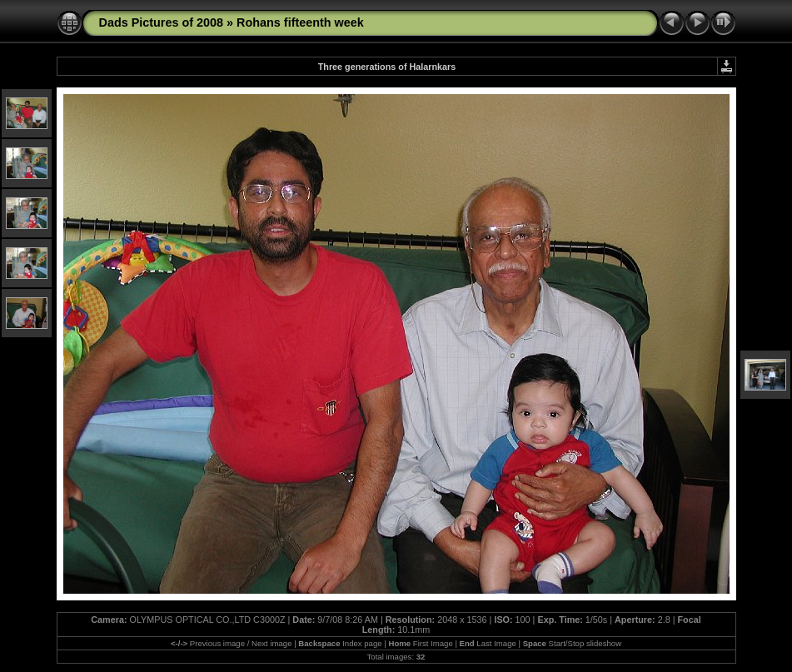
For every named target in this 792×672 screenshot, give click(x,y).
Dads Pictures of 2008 (162, 22)
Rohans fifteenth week (300, 22)
